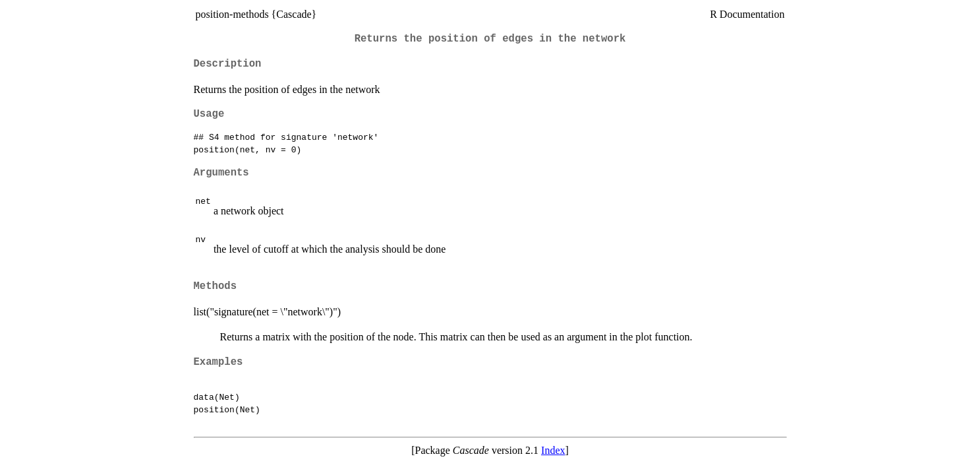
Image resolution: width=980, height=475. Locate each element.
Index (553, 450)
